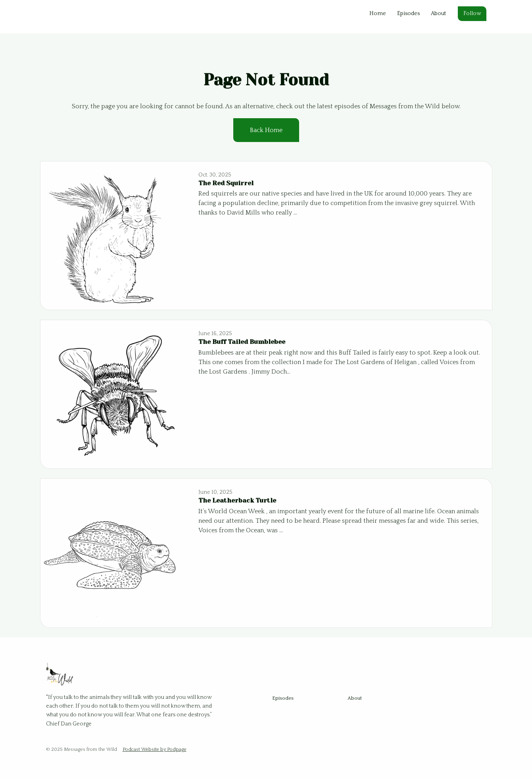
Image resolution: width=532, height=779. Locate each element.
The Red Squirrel (226, 183)
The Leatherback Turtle (237, 500)
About (438, 13)
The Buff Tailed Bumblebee (242, 342)
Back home (266, 130)
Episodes (408, 13)
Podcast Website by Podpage (155, 749)
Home (378, 13)
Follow (472, 13)
